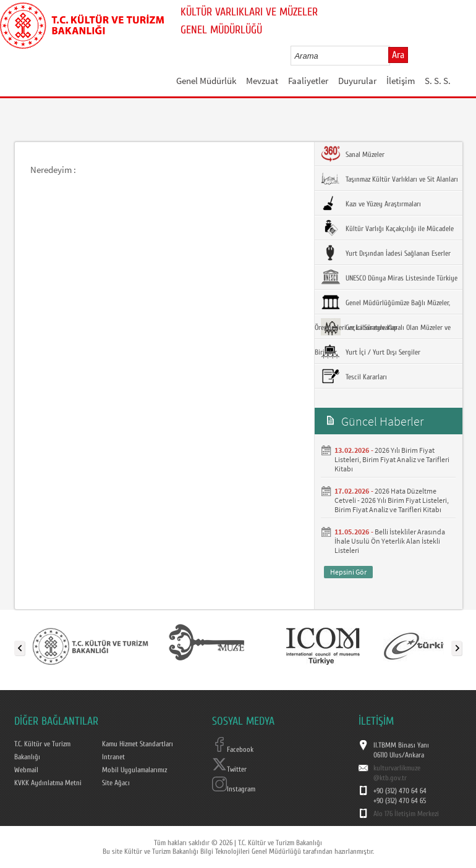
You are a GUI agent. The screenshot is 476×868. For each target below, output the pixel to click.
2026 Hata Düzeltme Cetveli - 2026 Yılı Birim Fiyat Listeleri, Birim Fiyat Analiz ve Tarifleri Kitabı (392, 500)
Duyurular (357, 81)
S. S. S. (438, 81)
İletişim (401, 81)
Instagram (234, 789)
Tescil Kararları (354, 376)
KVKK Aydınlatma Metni (48, 783)
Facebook (233, 749)
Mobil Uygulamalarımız (134, 770)
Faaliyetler (308, 81)
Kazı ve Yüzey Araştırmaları (371, 203)
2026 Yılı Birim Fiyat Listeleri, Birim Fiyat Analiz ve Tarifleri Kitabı (392, 459)
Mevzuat (262, 81)
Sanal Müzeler (353, 154)
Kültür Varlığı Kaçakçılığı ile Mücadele (387, 228)
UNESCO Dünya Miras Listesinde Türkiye (389, 277)
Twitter (229, 769)
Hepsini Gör (348, 572)
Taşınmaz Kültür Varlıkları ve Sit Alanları (389, 179)
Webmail (26, 770)
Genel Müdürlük (206, 81)
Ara (398, 55)
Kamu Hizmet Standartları (138, 744)
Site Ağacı (116, 783)
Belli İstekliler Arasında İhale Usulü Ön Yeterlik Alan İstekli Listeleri (390, 541)
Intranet (113, 757)
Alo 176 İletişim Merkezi (406, 814)
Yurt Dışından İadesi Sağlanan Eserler (386, 253)
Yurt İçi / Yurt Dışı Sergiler (371, 352)
